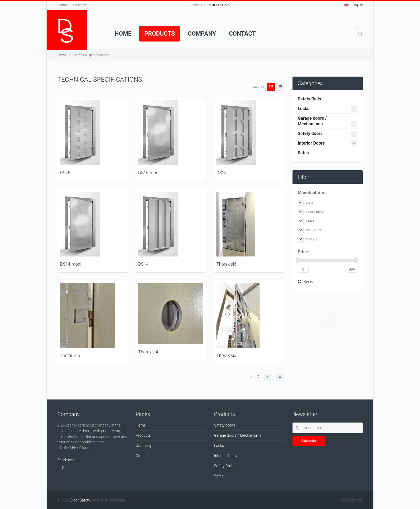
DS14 (143, 264)
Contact (63, 5)
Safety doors (310, 133)
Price (303, 252)
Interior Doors (311, 143)
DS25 (65, 173)
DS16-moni (149, 173)
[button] (268, 377)
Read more (66, 460)
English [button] (353, 5)
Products (160, 34)
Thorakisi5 (70, 355)
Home (123, 34)
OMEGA (312, 239)
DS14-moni (71, 264)
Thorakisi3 (226, 355)
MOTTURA (314, 230)
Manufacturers (312, 193)
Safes (303, 153)
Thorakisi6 (226, 264)
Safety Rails (310, 99)
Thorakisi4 (148, 352)
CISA (310, 203)
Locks (304, 109)
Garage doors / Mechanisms (312, 121)
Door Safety (315, 212)
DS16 (222, 173)
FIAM (310, 221)
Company (80, 5)
